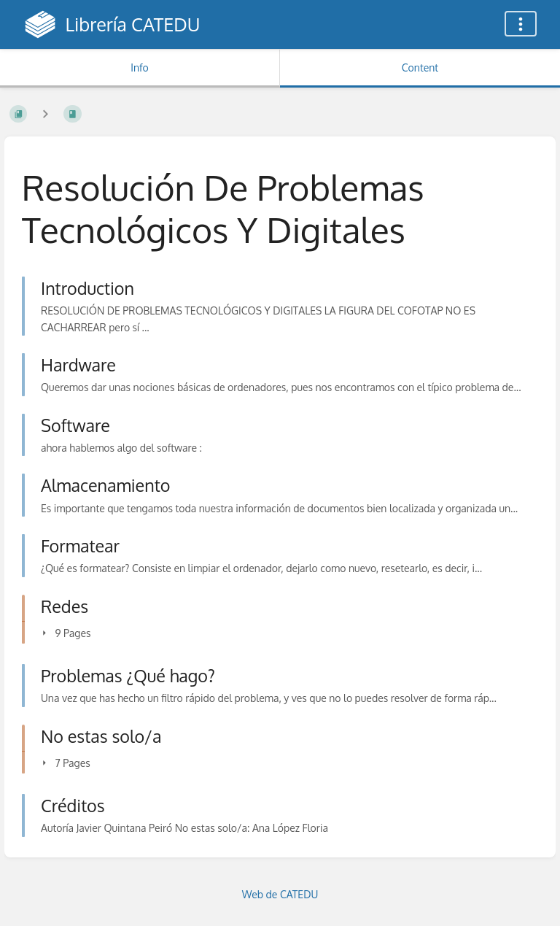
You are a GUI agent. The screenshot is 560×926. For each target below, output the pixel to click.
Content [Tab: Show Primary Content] (420, 67)
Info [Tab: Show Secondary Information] (140, 67)
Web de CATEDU (280, 894)
